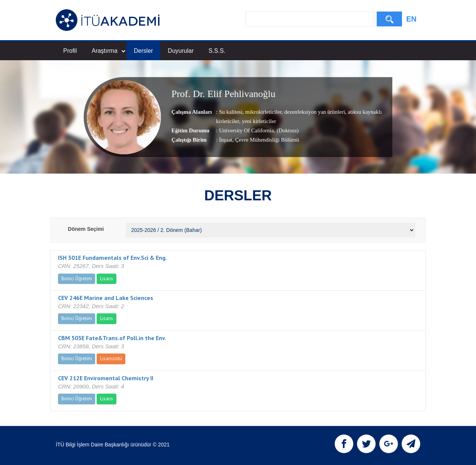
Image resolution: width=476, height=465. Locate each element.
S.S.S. (217, 51)
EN (411, 19)
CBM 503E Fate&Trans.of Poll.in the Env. (112, 338)
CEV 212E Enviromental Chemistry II (106, 378)
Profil (70, 51)
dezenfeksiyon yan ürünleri (314, 112)
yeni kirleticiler (258, 121)
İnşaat (226, 140)
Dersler (144, 51)
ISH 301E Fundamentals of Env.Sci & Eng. (112, 258)
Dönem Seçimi (86, 229)
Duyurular (181, 51)
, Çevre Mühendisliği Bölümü (266, 140)
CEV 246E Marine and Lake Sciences (106, 298)
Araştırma (108, 51)
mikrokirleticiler (263, 112)
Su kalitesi (231, 112)
